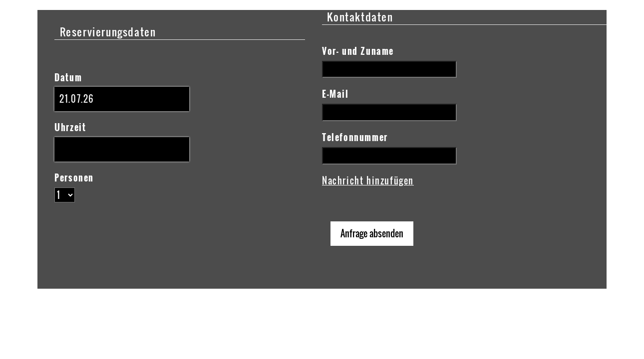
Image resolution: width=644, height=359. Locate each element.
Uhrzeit (70, 127)
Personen (74, 178)
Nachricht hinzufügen (368, 180)
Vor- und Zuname (358, 51)
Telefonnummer (355, 137)
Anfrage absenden (372, 233)
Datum (68, 77)
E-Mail (335, 94)
